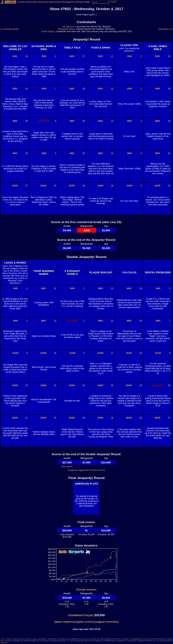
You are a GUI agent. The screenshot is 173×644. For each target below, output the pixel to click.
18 (169, 89)
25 (27, 121)
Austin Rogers (48, 31)
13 (112, 121)
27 (27, 186)
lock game (67, 466)
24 (27, 89)
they (63, 306)
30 (84, 186)
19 (84, 89)
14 (112, 153)
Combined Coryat (80, 615)
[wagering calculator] (74, 2)
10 (55, 186)
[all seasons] (51, 2)
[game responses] (65, 622)
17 (84, 56)
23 (27, 56)
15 (169, 56)
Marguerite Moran (67, 29)
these (99, 166)
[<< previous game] (9, 29)
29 (84, 153)
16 (112, 186)
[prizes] (61, 2)
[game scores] (85, 622)
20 (169, 121)
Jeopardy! (136, 639)
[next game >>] (166, 29)
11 (112, 56)
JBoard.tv (4, 642)
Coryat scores (86, 589)
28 (84, 121)
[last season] (39, 2)
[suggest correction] (106, 622)
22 (169, 186)
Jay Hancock (68, 27)
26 (27, 153)
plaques (15, 106)
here (97, 364)
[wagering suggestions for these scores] (86, 470)
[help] (87, 2)
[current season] (25, 2)
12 (112, 89)
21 (169, 153)
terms (126, 639)
